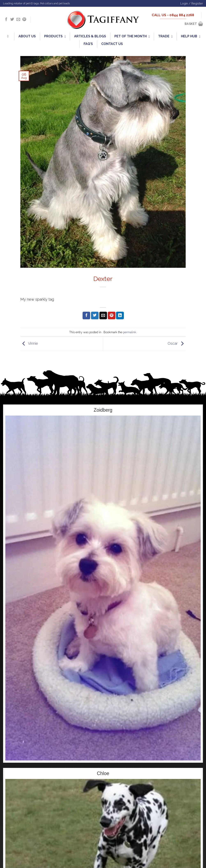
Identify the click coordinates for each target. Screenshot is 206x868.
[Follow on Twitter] (12, 20)
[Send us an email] (18, 20)
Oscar (177, 343)
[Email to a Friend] (103, 316)
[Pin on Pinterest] (112, 316)
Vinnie (29, 343)
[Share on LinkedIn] (120, 316)
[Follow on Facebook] (6, 20)
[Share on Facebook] (86, 316)
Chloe (103, 773)
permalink (130, 332)
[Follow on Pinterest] (24, 20)
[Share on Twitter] (95, 316)
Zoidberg (103, 410)
